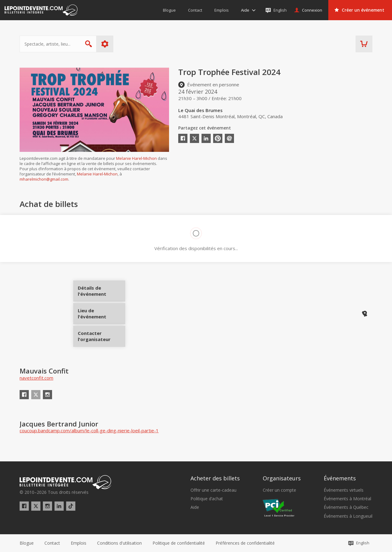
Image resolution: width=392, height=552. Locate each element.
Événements (340, 478)
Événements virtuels (344, 490)
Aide (195, 507)
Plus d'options (105, 44)
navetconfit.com (36, 378)
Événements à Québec (346, 507)
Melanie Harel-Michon (136, 158)
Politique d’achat (207, 499)
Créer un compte (279, 490)
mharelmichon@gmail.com (44, 179)
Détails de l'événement (102, 293)
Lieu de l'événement (102, 314)
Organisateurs (282, 478)
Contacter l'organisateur (102, 334)
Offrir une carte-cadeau (213, 490)
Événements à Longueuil (348, 516)
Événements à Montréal (347, 499)
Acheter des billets (215, 478)
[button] (245, 543)
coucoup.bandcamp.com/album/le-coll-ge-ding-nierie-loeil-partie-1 (89, 430)
